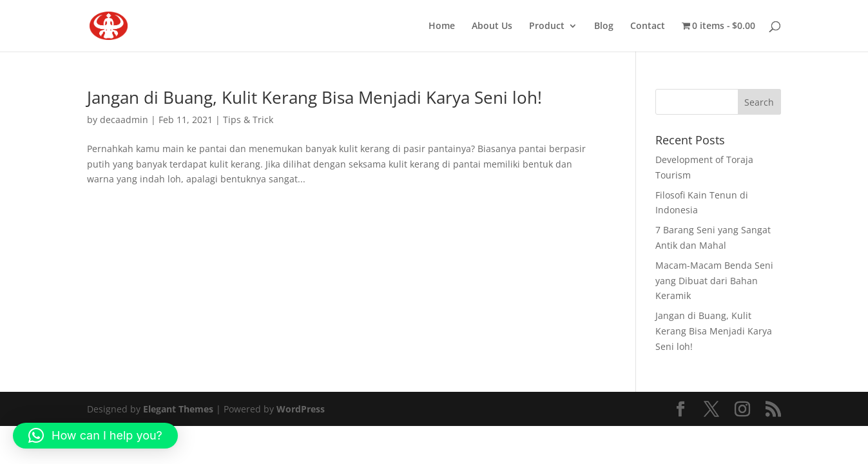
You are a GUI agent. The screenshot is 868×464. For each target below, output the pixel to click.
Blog (604, 26)
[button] (95, 436)
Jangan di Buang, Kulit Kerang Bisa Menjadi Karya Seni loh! (314, 97)
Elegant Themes (178, 409)
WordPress (301, 409)
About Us (492, 26)
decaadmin (124, 120)
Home (442, 26)
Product (547, 26)
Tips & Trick (248, 120)
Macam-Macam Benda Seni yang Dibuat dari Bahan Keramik (714, 281)
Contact (648, 26)
